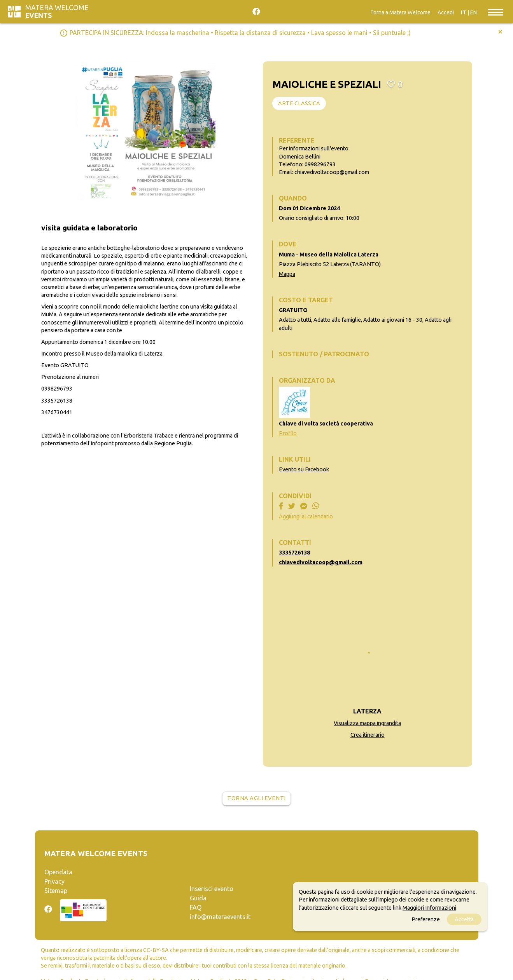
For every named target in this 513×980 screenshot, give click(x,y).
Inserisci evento (212, 889)
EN (474, 12)
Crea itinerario (368, 735)
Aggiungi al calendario (306, 516)
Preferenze (426, 919)
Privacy (54, 881)
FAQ (196, 907)
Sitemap (56, 891)
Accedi (446, 12)
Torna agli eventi (256, 798)
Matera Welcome (57, 11)
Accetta (464, 919)
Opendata (58, 872)
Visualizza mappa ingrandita (367, 723)
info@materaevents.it (220, 917)
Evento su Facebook (304, 469)
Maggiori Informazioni (429, 908)
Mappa (287, 274)
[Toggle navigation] (495, 12)
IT (464, 12)
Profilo (288, 433)
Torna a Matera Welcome (400, 12)
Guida (198, 898)
